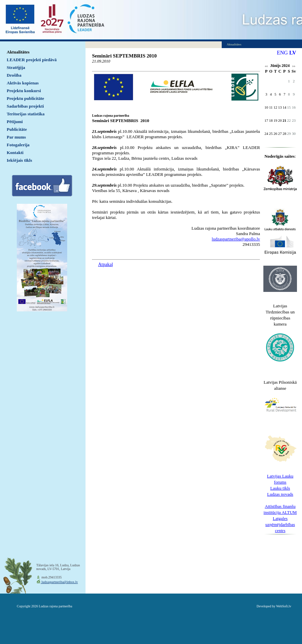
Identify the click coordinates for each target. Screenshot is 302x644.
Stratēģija (16, 67)
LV (293, 53)
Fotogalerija (18, 145)
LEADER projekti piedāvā (32, 60)
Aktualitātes (18, 52)
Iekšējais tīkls (19, 160)
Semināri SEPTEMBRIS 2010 (124, 56)
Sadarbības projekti (25, 106)
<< (266, 66)
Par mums (16, 137)
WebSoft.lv (284, 606)
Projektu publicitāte (25, 98)
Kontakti (15, 153)
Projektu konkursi (24, 91)
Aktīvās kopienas (23, 83)
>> (294, 66)
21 (284, 120)
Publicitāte (17, 129)
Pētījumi (15, 122)
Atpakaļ (105, 264)
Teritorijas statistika (26, 114)
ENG (282, 53)
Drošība (14, 75)
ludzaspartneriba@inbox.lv (59, 582)
